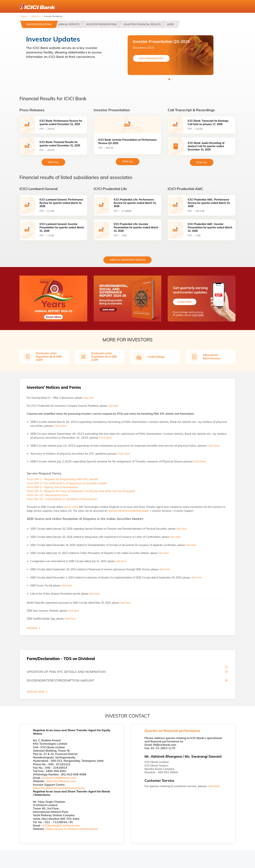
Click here (60, 426)
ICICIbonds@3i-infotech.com (61, 825)
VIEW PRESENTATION (151, 58)
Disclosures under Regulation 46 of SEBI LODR (49, 356)
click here (89, 398)
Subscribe (185, 302)
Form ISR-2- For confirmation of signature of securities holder (67, 483)
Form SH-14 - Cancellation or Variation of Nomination (62, 499)
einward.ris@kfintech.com (59, 778)
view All (53, 162)
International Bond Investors (212, 357)
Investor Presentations (102, 24)
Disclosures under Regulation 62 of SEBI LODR (104, 356)
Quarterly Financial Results (142, 24)
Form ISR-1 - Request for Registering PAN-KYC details (63, 479)
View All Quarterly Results (127, 260)
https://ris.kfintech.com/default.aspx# (128, 511)
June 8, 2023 (71, 507)
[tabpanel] (171, 55)
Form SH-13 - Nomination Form (47, 495)
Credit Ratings (156, 357)
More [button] (171, 24)
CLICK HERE (198, 315)
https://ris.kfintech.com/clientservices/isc (59, 788)
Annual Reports (69, 24)
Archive (32, 628)
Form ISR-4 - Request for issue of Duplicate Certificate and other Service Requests (81, 491)
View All (128, 161)
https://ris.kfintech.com (61, 781)
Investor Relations (39, 24)
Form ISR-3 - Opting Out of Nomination (52, 487)
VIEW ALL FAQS (36, 692)
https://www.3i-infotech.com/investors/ (72, 829)
